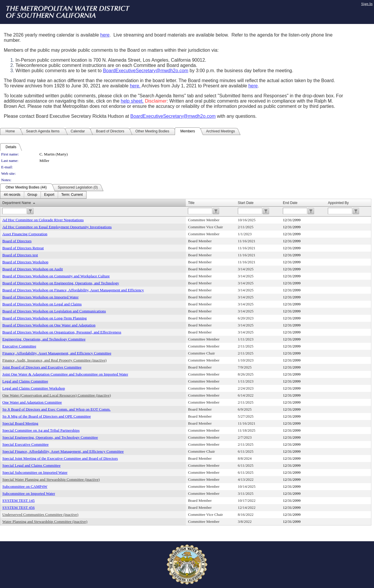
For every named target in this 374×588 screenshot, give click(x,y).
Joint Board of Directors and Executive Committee (42, 367)
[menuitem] (12, 195)
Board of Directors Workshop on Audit (33, 269)
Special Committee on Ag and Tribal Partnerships (41, 430)
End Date (290, 203)
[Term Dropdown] (72, 195)
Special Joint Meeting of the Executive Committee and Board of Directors (60, 458)
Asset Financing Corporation (25, 234)
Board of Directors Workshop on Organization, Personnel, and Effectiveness (62, 332)
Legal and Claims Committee (25, 381)
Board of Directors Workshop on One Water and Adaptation (49, 325)
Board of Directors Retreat (23, 248)
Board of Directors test (20, 255)
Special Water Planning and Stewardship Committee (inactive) (51, 479)
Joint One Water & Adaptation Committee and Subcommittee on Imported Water (65, 374)
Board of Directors (17, 241)
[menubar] (43, 195)
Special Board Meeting (20, 423)
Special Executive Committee (25, 444)
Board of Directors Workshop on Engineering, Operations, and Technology (61, 283)
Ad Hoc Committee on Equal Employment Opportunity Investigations (57, 227)
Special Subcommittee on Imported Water (35, 472)
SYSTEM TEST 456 (19, 507)
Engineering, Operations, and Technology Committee (44, 339)
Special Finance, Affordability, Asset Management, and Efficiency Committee (63, 451)
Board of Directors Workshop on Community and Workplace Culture (56, 276)
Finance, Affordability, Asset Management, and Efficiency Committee (57, 353)
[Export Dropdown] (49, 195)
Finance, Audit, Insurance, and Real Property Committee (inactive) (54, 360)
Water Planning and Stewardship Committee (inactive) (45, 522)
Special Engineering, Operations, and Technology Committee (50, 437)
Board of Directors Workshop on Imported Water (40, 297)
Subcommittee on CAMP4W (25, 486)
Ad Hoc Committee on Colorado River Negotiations (43, 220)
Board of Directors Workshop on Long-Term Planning (45, 318)
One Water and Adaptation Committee (32, 402)
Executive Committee (19, 346)
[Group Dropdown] (32, 195)
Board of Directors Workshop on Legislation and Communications (54, 311)
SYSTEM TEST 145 (19, 500)
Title (191, 203)
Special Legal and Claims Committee (31, 465)
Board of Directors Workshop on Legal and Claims (42, 304)
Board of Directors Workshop (25, 262)
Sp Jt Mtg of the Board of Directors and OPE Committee (47, 416)
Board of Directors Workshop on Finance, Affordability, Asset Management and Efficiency (73, 290)
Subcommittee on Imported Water (29, 493)
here (105, 35)
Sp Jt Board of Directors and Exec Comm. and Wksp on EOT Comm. (56, 409)
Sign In (367, 4)
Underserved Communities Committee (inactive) (40, 514)
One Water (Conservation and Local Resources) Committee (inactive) (57, 395)
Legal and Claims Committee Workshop (34, 388)
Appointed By (338, 203)
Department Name (17, 203)
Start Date (246, 203)
